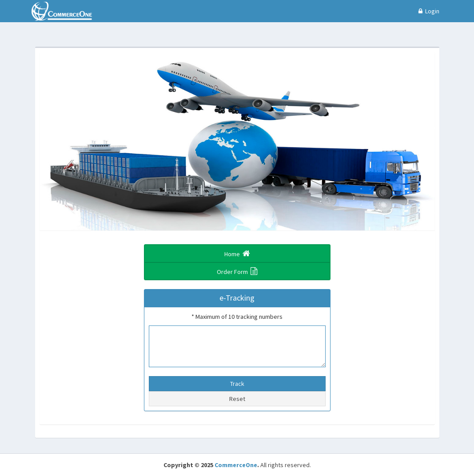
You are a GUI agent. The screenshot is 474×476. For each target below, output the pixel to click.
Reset (237, 399)
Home (237, 253)
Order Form (237, 271)
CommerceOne (236, 465)
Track (237, 384)
